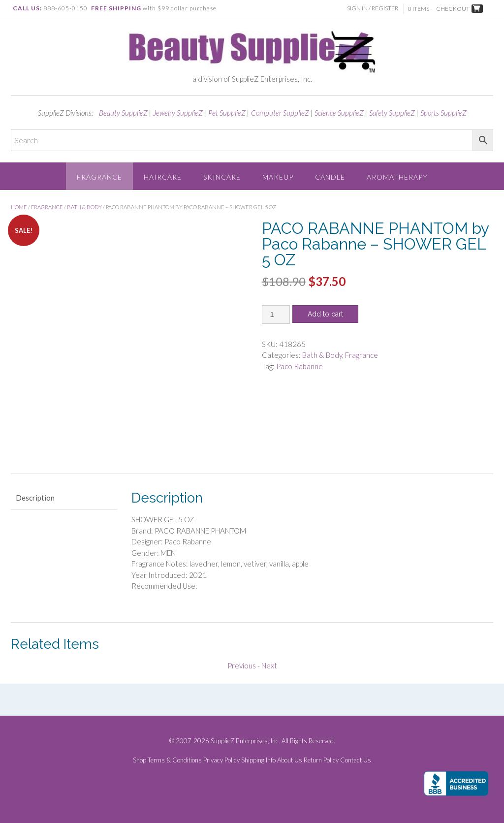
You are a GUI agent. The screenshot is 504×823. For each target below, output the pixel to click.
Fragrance (99, 177)
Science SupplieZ (339, 113)
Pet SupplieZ (227, 113)
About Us (290, 760)
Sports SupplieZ (443, 113)
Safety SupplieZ (392, 113)
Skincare (222, 177)
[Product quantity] (276, 315)
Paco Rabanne (299, 366)
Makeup (278, 177)
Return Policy (321, 760)
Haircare (163, 177)
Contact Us (356, 760)
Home (19, 207)
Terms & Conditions (175, 760)
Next (269, 665)
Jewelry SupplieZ (178, 113)
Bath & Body (84, 207)
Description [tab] (35, 498)
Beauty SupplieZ (123, 113)
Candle (330, 177)
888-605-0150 (65, 8)
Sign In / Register (373, 8)
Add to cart (325, 314)
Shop (140, 760)
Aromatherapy (397, 177)
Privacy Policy (221, 760)
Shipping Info (258, 760)
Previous (242, 665)
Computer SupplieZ (280, 113)
